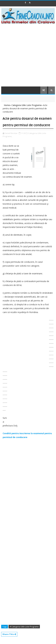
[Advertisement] (28, 57)
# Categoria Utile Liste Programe (24, 627)
